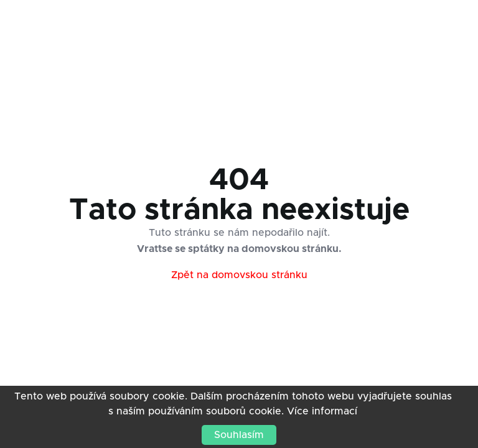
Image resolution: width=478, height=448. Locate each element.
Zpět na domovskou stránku (239, 275)
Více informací (322, 411)
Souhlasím (239, 435)
